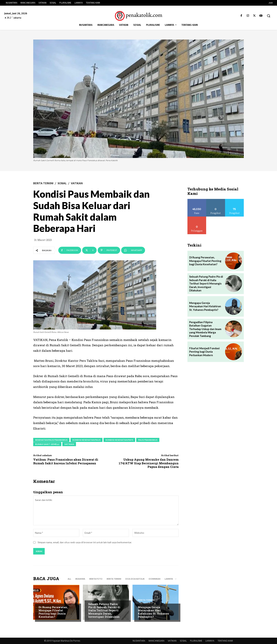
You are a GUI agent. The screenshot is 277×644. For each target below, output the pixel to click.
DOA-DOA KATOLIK (135, 579)
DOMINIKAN (155, 579)
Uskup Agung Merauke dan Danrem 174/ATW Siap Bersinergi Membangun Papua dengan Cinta (149, 463)
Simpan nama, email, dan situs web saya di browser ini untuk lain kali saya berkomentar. (85, 542)
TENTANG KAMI (225, 641)
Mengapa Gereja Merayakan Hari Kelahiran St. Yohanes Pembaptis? (153, 612)
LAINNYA (210, 641)
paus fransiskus (148, 440)
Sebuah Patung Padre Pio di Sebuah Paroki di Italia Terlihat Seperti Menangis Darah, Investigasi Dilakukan (104, 610)
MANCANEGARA (157, 641)
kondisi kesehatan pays (119, 440)
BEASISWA (80, 579)
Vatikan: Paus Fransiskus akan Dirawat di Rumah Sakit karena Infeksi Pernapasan (66, 461)
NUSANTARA (139, 641)
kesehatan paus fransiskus (51, 440)
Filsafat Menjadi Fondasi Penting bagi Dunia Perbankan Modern (204, 352)
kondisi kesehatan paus (86, 440)
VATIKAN (77, 183)
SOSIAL (62, 183)
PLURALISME (196, 641)
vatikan (69, 444)
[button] (269, 16)
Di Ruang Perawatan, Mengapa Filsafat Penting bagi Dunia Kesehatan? (53, 612)
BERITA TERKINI (43, 183)
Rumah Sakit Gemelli (47, 444)
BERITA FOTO (96, 579)
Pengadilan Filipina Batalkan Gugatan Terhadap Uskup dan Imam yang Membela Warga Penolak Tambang (205, 329)
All (69, 579)
